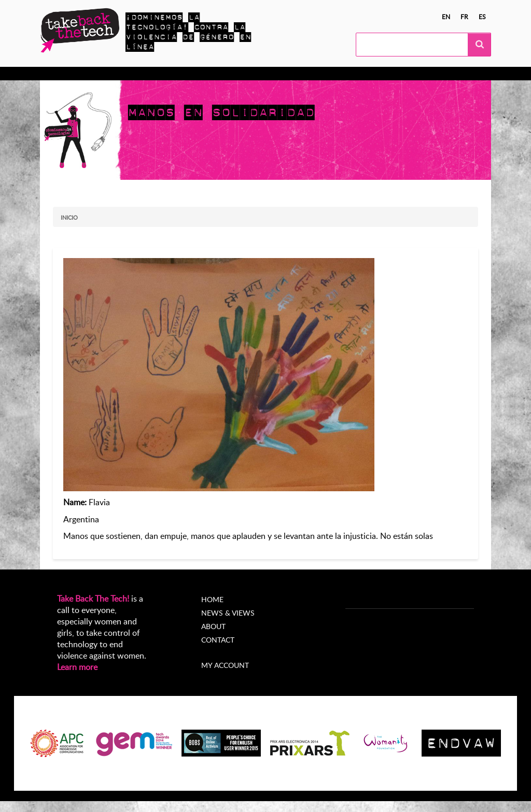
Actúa (131, 74)
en (446, 17)
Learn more (77, 667)
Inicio (69, 217)
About (213, 626)
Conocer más (83, 74)
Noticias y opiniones (269, 74)
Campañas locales (187, 74)
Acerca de (337, 74)
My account (225, 665)
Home (212, 599)
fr (464, 17)
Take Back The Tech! (93, 599)
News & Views (228, 613)
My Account (390, 74)
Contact (218, 640)
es (482, 17)
